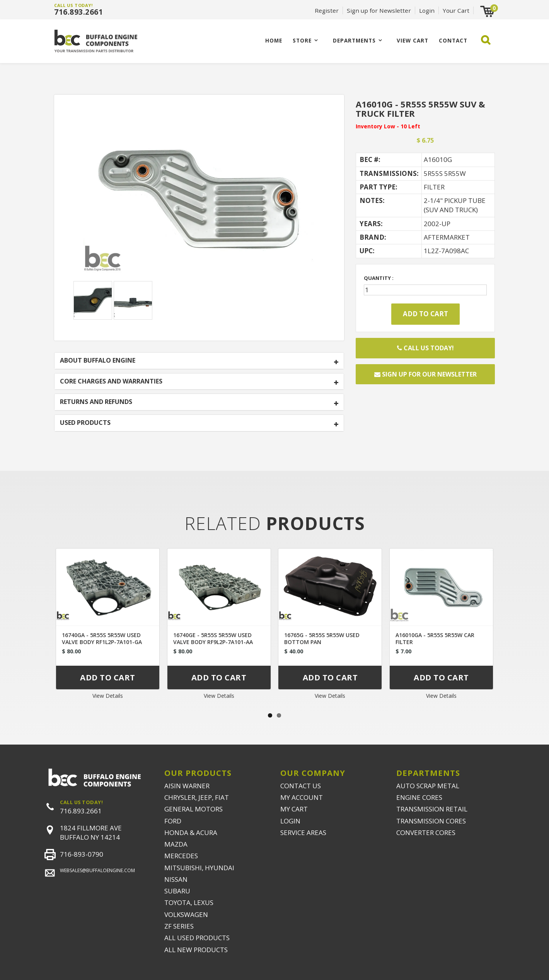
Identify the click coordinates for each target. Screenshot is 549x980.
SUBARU (177, 891)
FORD (173, 821)
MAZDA (176, 844)
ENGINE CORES (419, 797)
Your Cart (456, 10)
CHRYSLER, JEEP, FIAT (197, 797)
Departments (354, 40)
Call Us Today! (425, 348)
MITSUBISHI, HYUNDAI (199, 868)
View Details (108, 696)
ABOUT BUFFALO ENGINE (98, 361)
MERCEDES (181, 856)
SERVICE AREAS (303, 833)
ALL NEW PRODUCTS (196, 950)
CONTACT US (301, 786)
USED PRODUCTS (85, 423)
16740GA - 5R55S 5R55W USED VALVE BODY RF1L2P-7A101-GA (102, 638)
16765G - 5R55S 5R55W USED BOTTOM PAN (322, 638)
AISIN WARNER (187, 786)
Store (302, 40)
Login (427, 10)
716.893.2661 (78, 12)
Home (274, 40)
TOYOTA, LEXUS (189, 902)
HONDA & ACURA (191, 833)
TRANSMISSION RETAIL (432, 809)
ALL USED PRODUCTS (197, 938)
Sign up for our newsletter (425, 374)
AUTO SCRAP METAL (428, 786)
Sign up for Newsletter (379, 10)
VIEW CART (413, 40)
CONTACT (453, 40)
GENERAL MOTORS (194, 809)
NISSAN (176, 879)
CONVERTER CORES (426, 833)
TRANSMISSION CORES (431, 821)
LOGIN (290, 821)
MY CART (294, 809)
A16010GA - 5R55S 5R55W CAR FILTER (435, 638)
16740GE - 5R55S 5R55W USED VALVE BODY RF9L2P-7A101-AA (213, 638)
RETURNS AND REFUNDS (96, 402)
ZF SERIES (179, 926)
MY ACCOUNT (302, 797)
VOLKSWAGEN (186, 914)
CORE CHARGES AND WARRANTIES (111, 382)
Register (327, 10)
